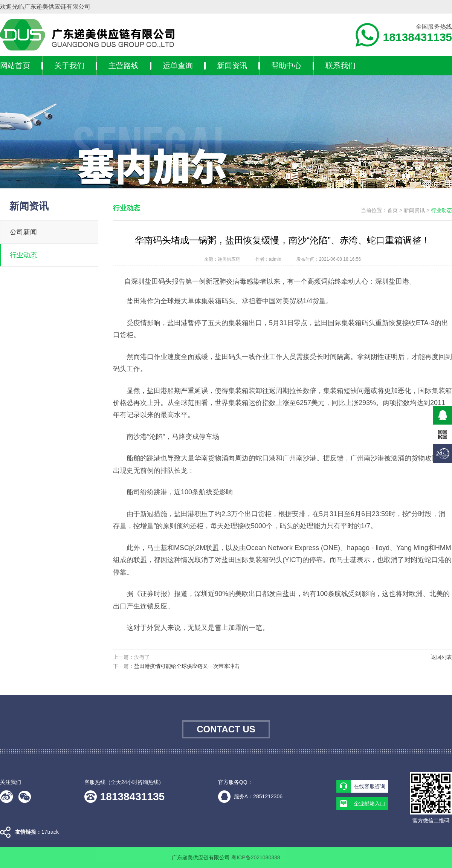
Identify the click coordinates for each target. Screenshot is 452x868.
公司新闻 (23, 232)
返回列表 (441, 657)
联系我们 (341, 66)
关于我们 (69, 66)
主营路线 (124, 66)
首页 (392, 210)
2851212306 (268, 796)
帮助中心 (286, 66)
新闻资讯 (232, 66)
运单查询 (178, 66)
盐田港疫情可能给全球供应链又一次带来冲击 (187, 666)
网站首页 (15, 66)
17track (50, 832)
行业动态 (23, 255)
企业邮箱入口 (370, 804)
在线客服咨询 (370, 786)
